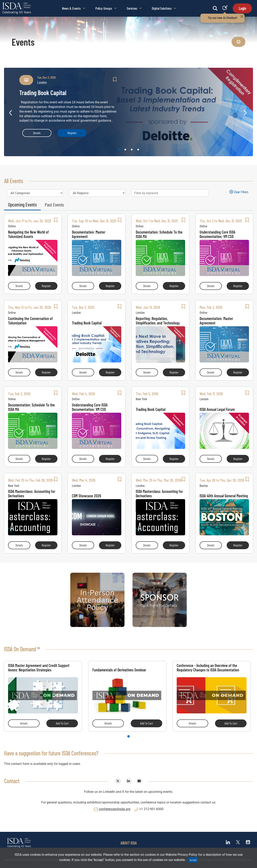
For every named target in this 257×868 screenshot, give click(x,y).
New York (141, 399)
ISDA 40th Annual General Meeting (224, 496)
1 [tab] (128, 736)
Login (242, 8)
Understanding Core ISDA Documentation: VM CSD (217, 234)
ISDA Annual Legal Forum (217, 409)
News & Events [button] (74, 8)
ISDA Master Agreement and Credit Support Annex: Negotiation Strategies (39, 668)
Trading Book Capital (87, 323)
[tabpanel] (43, 696)
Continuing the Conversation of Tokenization (30, 321)
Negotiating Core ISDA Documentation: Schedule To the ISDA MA (159, 234)
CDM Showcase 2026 (87, 496)
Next (246, 112)
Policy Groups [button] (106, 8)
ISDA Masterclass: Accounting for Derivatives (32, 494)
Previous (11, 112)
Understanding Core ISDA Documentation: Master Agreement (90, 234)
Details (37, 133)
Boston (204, 485)
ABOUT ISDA (129, 843)
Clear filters (239, 192)
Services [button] (134, 8)
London (76, 312)
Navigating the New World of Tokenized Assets (28, 234)
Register (72, 133)
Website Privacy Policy (181, 855)
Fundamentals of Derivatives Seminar (119, 670)
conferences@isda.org (115, 809)
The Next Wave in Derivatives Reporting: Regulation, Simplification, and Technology (158, 321)
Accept (193, 860)
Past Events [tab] (54, 205)
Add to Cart (62, 723)
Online (12, 226)
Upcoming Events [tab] (22, 205)
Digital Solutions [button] (164, 8)
